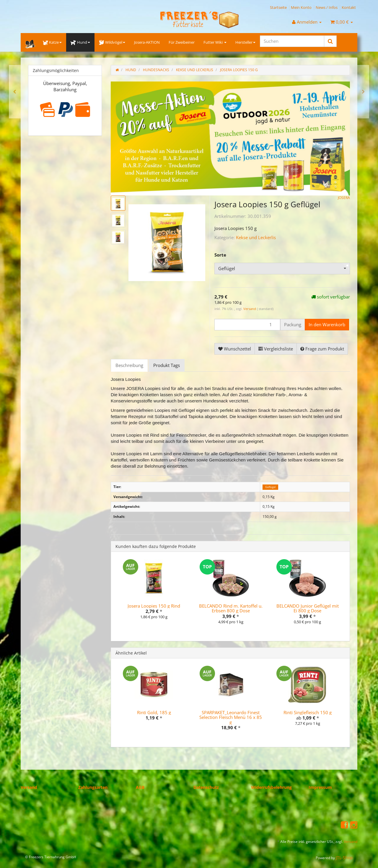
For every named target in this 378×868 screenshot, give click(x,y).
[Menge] (247, 325)
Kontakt (349, 7)
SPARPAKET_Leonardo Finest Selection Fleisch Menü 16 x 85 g (231, 717)
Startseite (278, 7)
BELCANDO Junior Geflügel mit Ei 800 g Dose (308, 608)
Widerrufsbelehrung (271, 787)
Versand (250, 309)
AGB (140, 787)
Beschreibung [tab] (129, 365)
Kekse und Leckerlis (256, 237)
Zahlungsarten (93, 787)
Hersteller (245, 42)
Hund (80, 42)
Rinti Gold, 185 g (154, 712)
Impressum (320, 787)
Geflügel (270, 487)
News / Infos (327, 7)
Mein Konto (301, 7)
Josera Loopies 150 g (239, 70)
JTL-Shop (344, 858)
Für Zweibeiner (182, 42)
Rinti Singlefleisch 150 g (308, 712)
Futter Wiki (215, 42)
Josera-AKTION (147, 42)
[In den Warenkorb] (327, 325)
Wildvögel (112, 42)
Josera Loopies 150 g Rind (154, 606)
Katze (52, 42)
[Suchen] (292, 41)
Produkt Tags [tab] (167, 365)
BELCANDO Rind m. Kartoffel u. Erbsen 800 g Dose (231, 608)
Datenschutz (206, 787)
